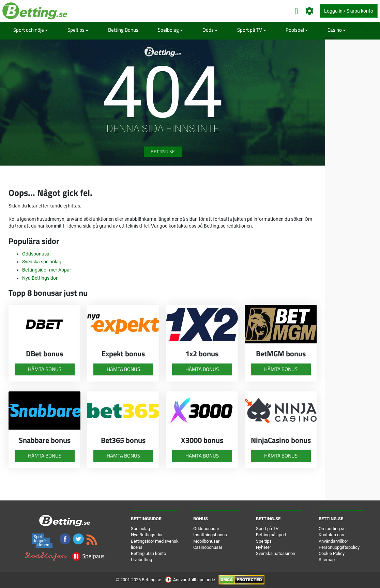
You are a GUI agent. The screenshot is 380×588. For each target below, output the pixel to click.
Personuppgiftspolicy (339, 547)
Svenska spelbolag (42, 262)
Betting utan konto (148, 553)
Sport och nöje (31, 30)
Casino (337, 30)
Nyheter (263, 547)
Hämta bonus (45, 369)
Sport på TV (252, 30)
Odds (210, 30)
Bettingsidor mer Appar (47, 270)
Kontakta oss (331, 535)
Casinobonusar (208, 547)
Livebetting (141, 560)
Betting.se (163, 151)
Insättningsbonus (210, 535)
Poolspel (297, 30)
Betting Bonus (123, 30)
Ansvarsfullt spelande (190, 580)
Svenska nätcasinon (276, 553)
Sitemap (327, 560)
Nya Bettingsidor (40, 278)
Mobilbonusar (206, 541)
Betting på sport (271, 535)
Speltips (78, 30)
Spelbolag (170, 30)
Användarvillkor (333, 541)
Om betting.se (332, 529)
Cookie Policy (332, 553)
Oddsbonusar (37, 254)
